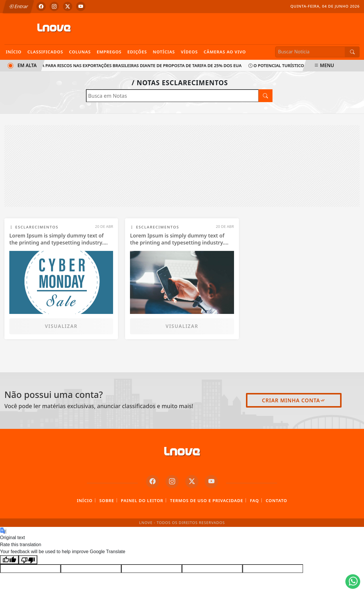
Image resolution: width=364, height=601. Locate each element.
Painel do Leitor (142, 500)
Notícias (164, 52)
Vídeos (189, 52)
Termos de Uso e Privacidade (206, 500)
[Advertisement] (182, 166)
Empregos (109, 52)
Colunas (80, 52)
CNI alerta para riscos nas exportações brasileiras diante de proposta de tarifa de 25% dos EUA (130, 65)
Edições (137, 52)
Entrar (18, 6)
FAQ (254, 500)
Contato (277, 500)
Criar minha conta (294, 400)
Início (14, 52)
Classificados (45, 52)
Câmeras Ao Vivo (225, 52)
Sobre (107, 500)
